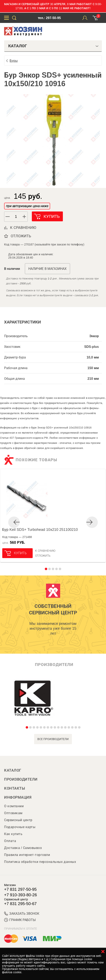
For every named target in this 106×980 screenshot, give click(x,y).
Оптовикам (13, 813)
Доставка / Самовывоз (23, 848)
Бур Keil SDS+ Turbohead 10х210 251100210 (40, 530)
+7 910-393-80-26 (21, 895)
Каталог (13, 770)
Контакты (15, 788)
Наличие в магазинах (47, 269)
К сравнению (45, 551)
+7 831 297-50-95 (20, 889)
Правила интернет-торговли (27, 855)
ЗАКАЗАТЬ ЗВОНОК (22, 914)
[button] (24, 217)
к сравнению (23, 228)
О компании (14, 806)
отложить (21, 236)
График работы (20, 920)
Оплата (10, 841)
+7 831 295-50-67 (20, 904)
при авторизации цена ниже (27, 206)
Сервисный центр (18, 820)
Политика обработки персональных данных (40, 862)
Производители (21, 779)
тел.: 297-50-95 (49, 18)
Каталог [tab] (53, 46)
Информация (18, 797)
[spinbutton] (16, 217)
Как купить (13, 834)
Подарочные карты (20, 827)
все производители (53, 739)
